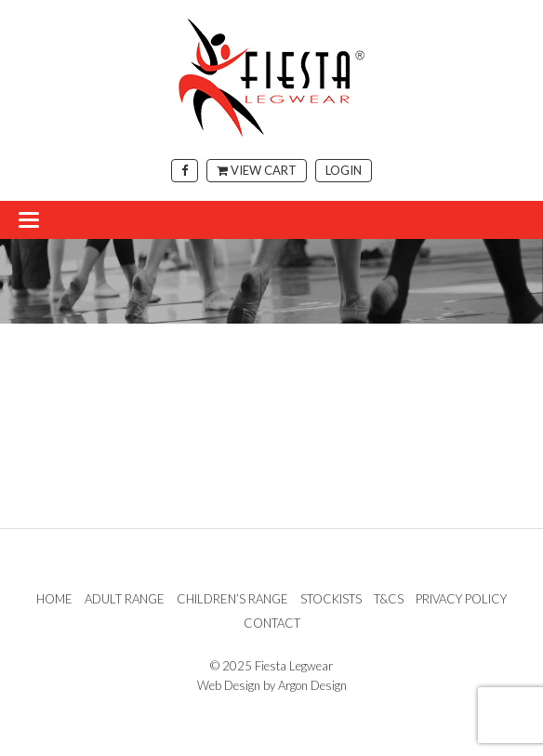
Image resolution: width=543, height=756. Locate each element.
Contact (272, 623)
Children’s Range (232, 599)
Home (54, 599)
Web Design (229, 685)
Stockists (331, 599)
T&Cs (389, 599)
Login (344, 170)
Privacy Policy (461, 599)
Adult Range (125, 599)
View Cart (257, 170)
